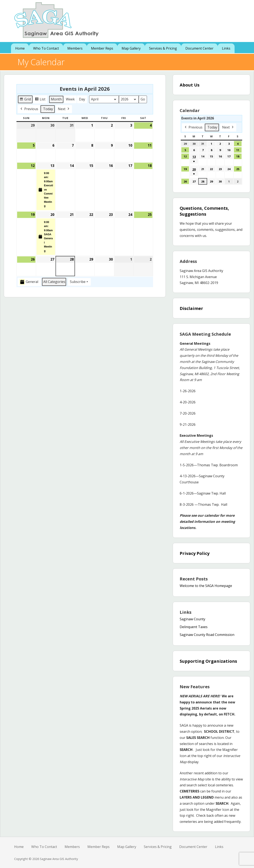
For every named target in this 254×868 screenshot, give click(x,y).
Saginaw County (192, 619)
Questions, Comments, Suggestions (204, 211)
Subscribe (79, 282)
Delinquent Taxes (194, 627)
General (29, 282)
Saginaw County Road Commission (207, 635)
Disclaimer (191, 308)
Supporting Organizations (208, 661)
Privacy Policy (195, 553)
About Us (190, 85)
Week (70, 99)
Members (75, 48)
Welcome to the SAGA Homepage (206, 586)
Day (82, 99)
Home (20, 48)
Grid (25, 100)
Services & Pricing (163, 48)
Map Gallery (131, 48)
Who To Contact (46, 48)
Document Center (199, 48)
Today (48, 109)
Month (56, 99)
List (41, 100)
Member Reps (102, 48)
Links (226, 48)
